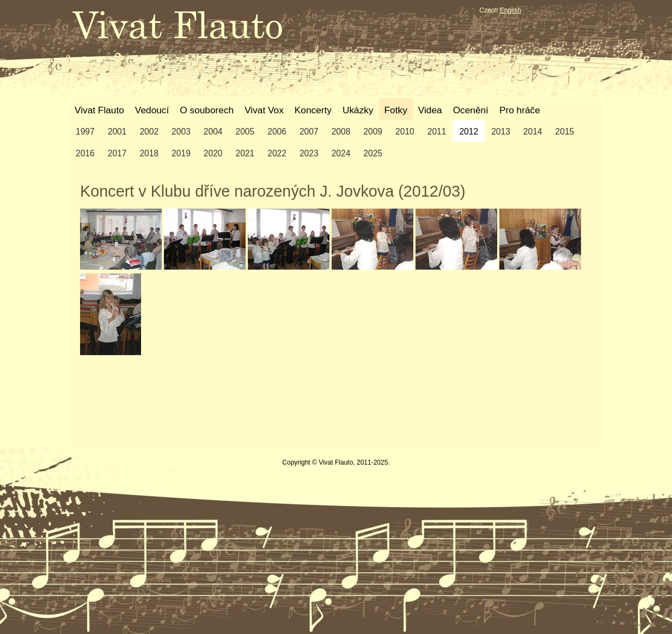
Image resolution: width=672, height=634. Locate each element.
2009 (373, 132)
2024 (341, 153)
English (511, 10)
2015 (565, 132)
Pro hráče (520, 110)
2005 (245, 132)
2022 (277, 153)
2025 (373, 153)
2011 (437, 132)
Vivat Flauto (99, 110)
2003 (181, 132)
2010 (405, 132)
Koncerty (313, 110)
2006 (277, 132)
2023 (309, 153)
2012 (469, 132)
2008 (341, 132)
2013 (501, 132)
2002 (149, 132)
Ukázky (358, 110)
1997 (85, 132)
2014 (533, 132)
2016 (85, 153)
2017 (117, 153)
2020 (213, 153)
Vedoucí (152, 110)
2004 (213, 132)
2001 (117, 132)
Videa (430, 110)
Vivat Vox (264, 110)
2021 (245, 153)
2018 (149, 153)
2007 (309, 132)
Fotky (396, 110)
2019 (181, 153)
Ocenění (471, 110)
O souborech (207, 110)
